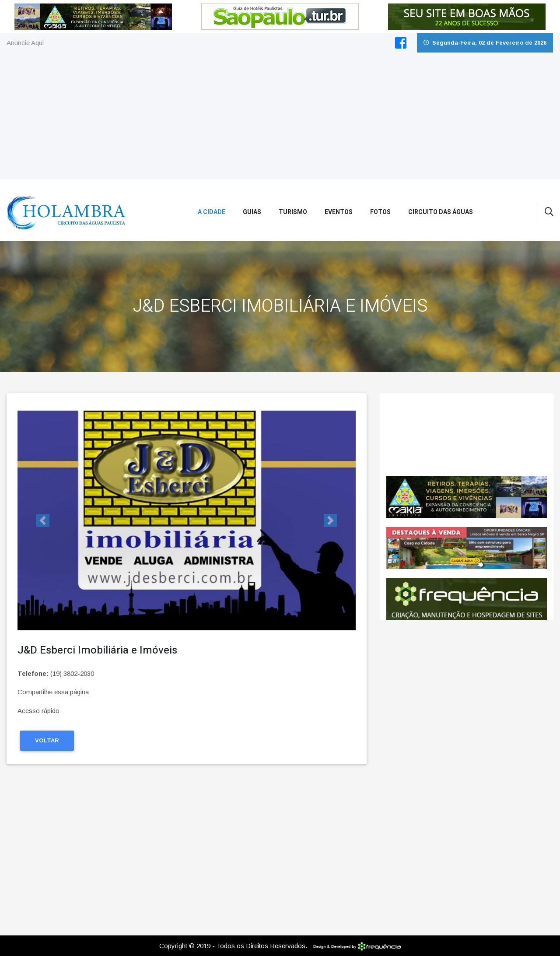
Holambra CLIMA (467, 435)
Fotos (380, 212)
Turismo (293, 212)
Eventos (339, 212)
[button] (43, 521)
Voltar (47, 740)
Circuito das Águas (441, 212)
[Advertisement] (280, 118)
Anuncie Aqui (25, 43)
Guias (252, 212)
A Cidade (212, 212)
